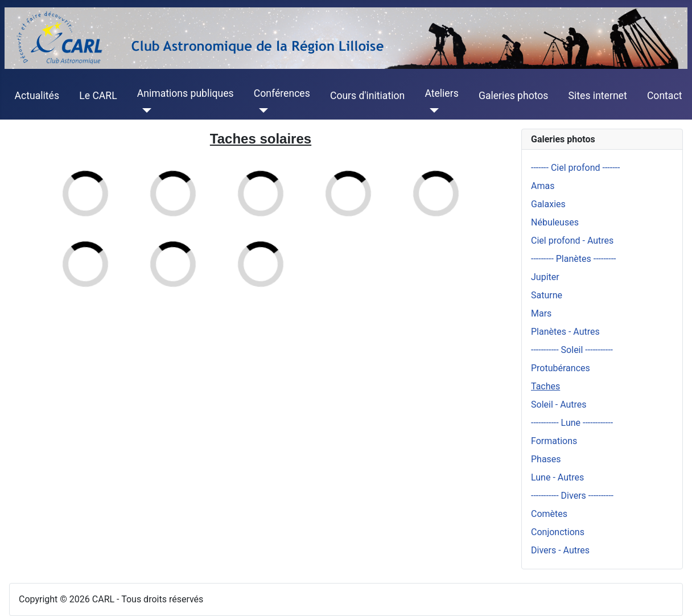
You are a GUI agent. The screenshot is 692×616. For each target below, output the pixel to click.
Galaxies (548, 204)
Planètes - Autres (565, 332)
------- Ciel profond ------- (575, 168)
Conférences (282, 93)
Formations (554, 441)
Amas (543, 186)
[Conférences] (261, 110)
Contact (665, 96)
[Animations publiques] (144, 110)
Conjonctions (558, 532)
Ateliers (441, 93)
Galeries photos (513, 96)
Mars (541, 313)
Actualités (37, 96)
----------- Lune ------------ (572, 423)
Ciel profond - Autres (572, 241)
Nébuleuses (555, 222)
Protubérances (561, 368)
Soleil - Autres (559, 404)
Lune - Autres (557, 477)
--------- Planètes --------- (574, 259)
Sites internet (598, 96)
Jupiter (545, 277)
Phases (546, 459)
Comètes (549, 514)
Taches (545, 386)
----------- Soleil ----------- (572, 350)
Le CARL (98, 96)
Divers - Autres (560, 550)
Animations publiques (186, 93)
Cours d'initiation (367, 96)
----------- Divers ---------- (572, 496)
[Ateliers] (432, 110)
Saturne (547, 295)
